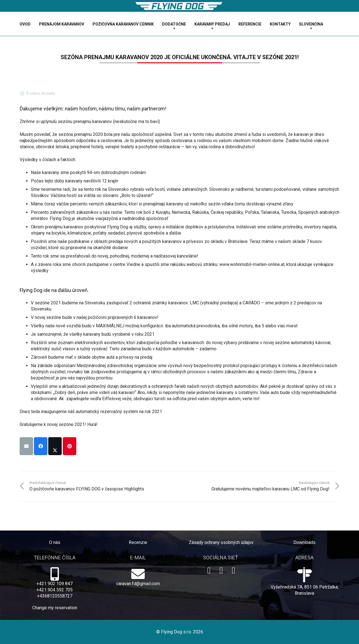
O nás (55, 542)
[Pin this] (70, 446)
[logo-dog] (179, 6)
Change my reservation (55, 608)
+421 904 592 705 (55, 590)
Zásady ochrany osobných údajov (221, 542)
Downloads (304, 542)
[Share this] (41, 446)
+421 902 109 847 (55, 584)
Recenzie (138, 542)
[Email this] (26, 446)
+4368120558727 (55, 596)
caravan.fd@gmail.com (138, 584)
